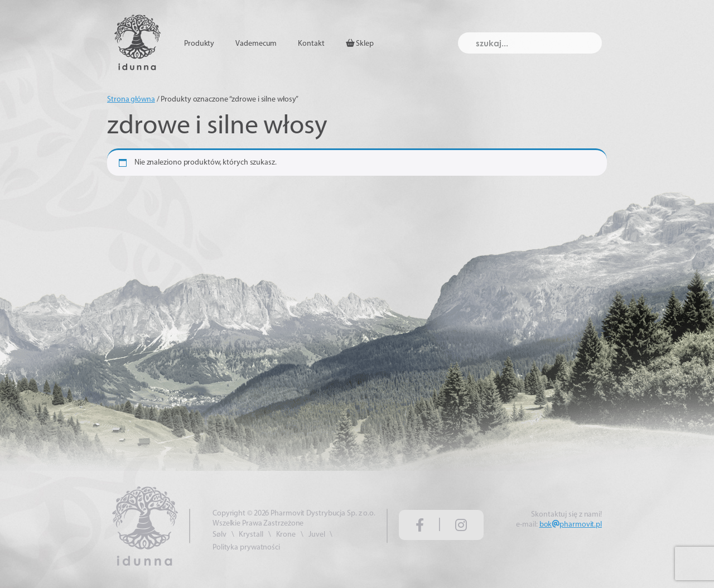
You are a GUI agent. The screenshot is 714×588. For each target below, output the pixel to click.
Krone (286, 535)
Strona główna (131, 100)
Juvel (317, 535)
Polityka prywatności (246, 548)
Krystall (251, 535)
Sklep (360, 44)
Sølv (219, 535)
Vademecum (256, 44)
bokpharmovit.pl (571, 525)
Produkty (199, 44)
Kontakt (311, 44)
